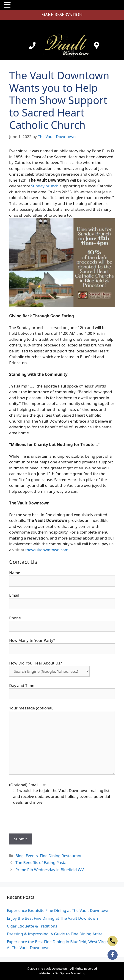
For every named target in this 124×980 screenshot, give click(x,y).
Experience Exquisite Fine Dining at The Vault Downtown (58, 910)
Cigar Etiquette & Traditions (32, 926)
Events (32, 856)
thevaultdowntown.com (47, 550)
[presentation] (44, 820)
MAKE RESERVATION (62, 15)
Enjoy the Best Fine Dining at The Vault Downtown (52, 918)
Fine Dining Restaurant (61, 856)
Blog (19, 856)
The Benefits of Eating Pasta (41, 862)
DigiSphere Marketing (70, 973)
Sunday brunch (45, 186)
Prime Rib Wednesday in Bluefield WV (50, 870)
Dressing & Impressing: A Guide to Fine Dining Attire (55, 934)
